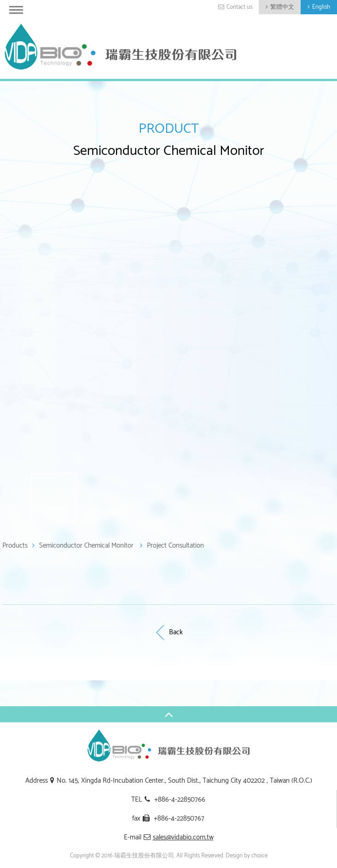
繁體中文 (282, 7)
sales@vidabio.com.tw (183, 837)
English (321, 7)
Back (168, 632)
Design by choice (247, 856)
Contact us (239, 7)
